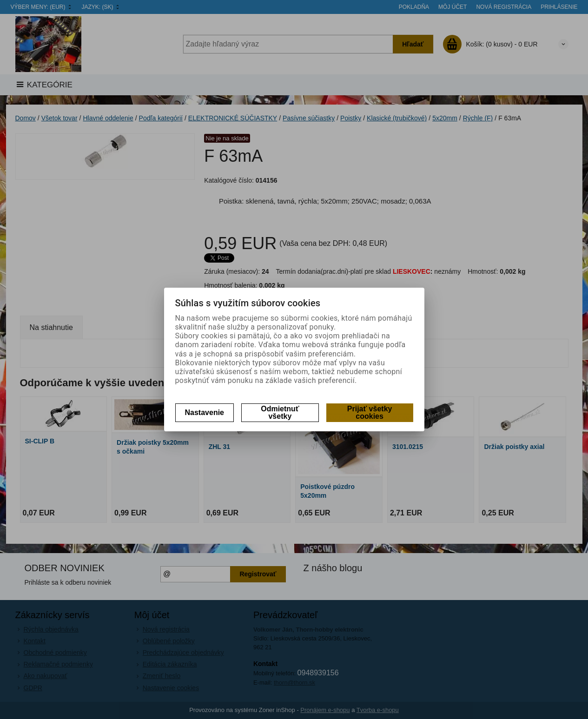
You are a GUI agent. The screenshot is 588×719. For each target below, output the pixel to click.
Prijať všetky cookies (370, 412)
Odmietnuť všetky (280, 412)
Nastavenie (205, 412)
